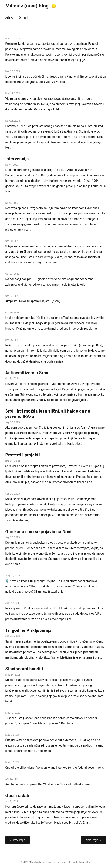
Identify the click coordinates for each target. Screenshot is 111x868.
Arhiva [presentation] (9, 18)
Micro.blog (85, 862)
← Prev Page (17, 840)
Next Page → (93, 840)
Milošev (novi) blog (27, 6)
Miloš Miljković (37, 862)
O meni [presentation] (23, 18)
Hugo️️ (63, 862)
